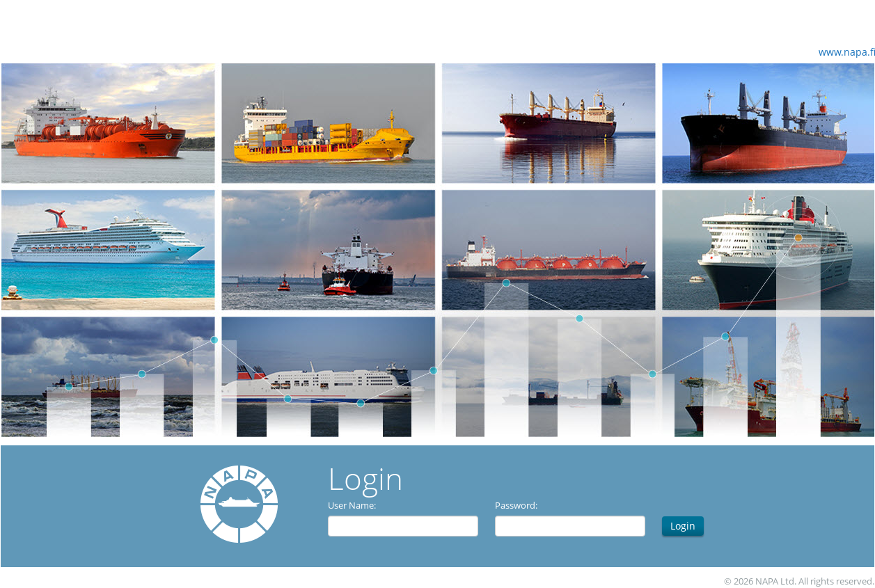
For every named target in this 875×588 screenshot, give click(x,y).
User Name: (352, 505)
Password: (516, 505)
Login (683, 526)
